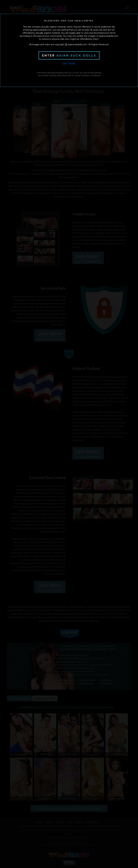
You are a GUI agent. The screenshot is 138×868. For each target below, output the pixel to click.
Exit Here (69, 64)
